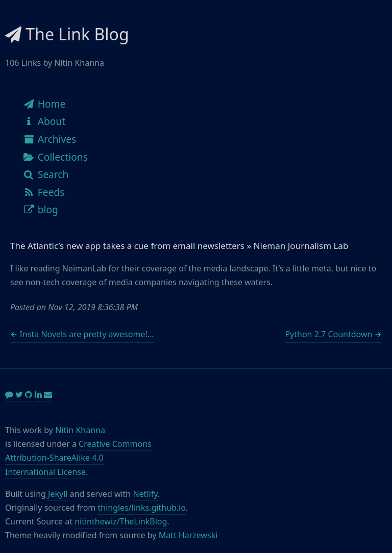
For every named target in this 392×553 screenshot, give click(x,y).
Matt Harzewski (188, 535)
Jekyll (58, 494)
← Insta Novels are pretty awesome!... (82, 334)
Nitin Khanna (80, 430)
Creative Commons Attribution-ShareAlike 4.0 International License (78, 458)
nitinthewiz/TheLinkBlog (121, 521)
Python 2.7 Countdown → (333, 334)
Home (44, 104)
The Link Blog (67, 34)
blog (40, 209)
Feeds (43, 192)
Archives (49, 139)
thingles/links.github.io (141, 508)
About (44, 121)
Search (45, 174)
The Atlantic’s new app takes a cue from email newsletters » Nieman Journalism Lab (179, 246)
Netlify (145, 494)
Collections (55, 157)
